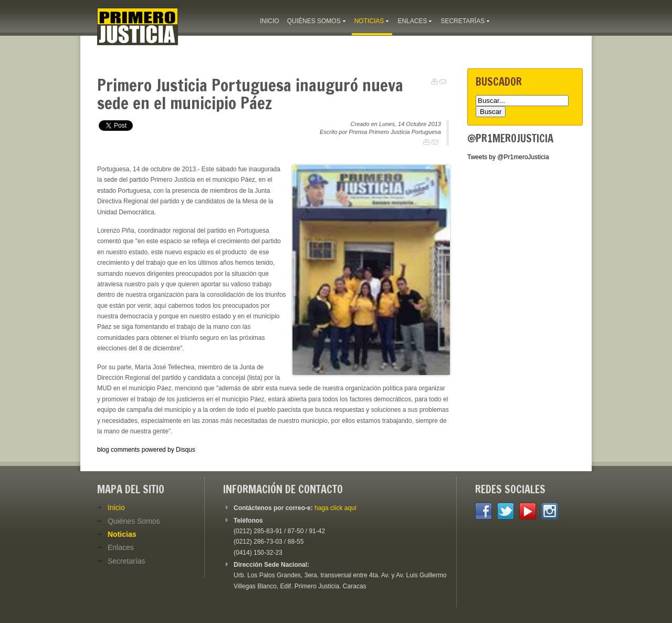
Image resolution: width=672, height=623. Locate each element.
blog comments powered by (146, 450)
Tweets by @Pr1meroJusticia (508, 157)
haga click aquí (335, 508)
